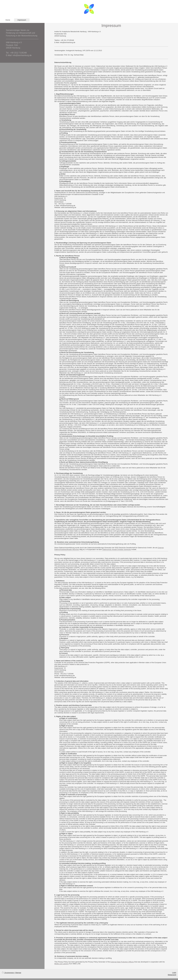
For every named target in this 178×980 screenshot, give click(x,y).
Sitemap (18, 973)
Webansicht (172, 975)
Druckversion (8, 973)
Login (174, 973)
